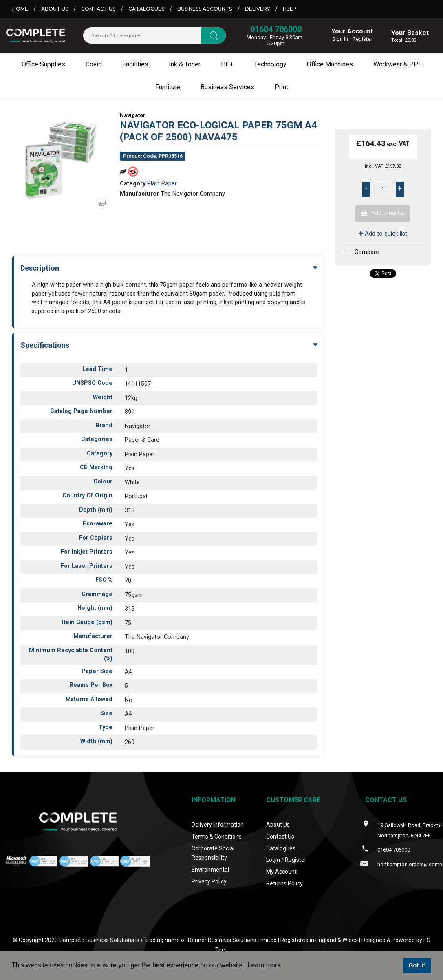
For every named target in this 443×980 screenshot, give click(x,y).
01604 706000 (276, 29)
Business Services (227, 87)
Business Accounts (205, 9)
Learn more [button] (264, 965)
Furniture (168, 87)
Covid (94, 64)
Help (290, 9)
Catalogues (146, 9)
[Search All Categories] (155, 35)
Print (281, 87)
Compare (360, 253)
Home (20, 9)
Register (362, 39)
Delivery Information (218, 825)
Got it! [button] (417, 965)
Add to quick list (383, 234)
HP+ (227, 64)
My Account (281, 872)
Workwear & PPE (398, 64)
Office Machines (330, 64)
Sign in (340, 39)
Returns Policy (284, 883)
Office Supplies (43, 64)
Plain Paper (162, 184)
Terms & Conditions (217, 837)
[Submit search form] (214, 35)
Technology (270, 64)
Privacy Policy (209, 881)
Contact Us (98, 9)
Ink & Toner (185, 64)
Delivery (257, 9)
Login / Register (286, 860)
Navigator (133, 115)
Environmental (210, 870)
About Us (55, 9)
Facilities (135, 64)
